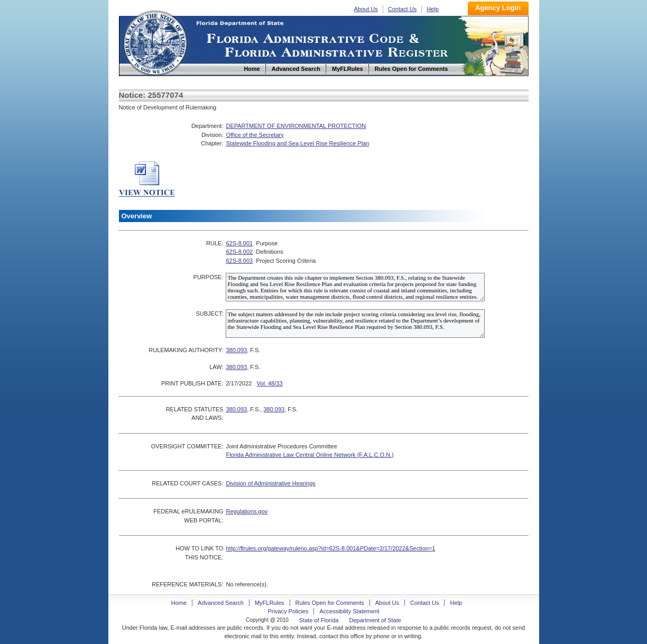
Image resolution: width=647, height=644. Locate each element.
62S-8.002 (239, 252)
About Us (366, 9)
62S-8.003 (239, 261)
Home (155, 42)
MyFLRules (270, 603)
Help (433, 9)
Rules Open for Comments (330, 603)
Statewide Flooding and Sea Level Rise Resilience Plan (297, 143)
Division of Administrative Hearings (270, 483)
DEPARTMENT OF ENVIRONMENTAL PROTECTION (296, 126)
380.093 (236, 350)
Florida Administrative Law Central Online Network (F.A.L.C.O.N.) (309, 455)
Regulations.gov (247, 511)
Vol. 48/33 (270, 383)
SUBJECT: (209, 314)
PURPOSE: (209, 277)
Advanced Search (221, 603)
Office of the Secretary (255, 135)
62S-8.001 (239, 243)
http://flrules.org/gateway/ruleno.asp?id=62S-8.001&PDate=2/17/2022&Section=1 (330, 548)
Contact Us (402, 9)
